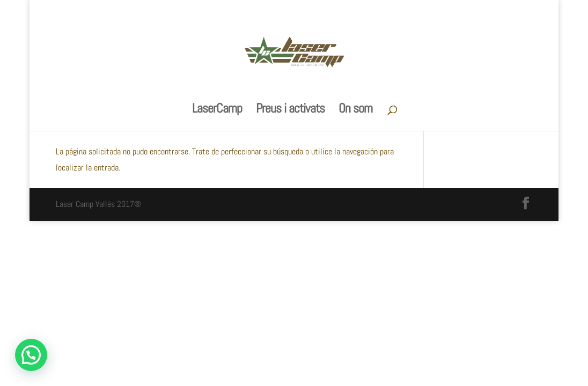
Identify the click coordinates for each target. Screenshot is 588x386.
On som (355, 110)
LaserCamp (217, 110)
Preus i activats (290, 110)
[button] (31, 355)
